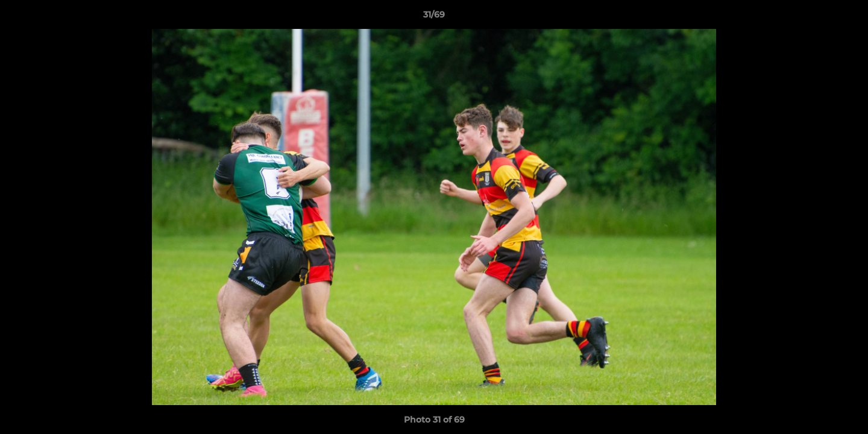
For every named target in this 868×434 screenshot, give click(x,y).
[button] (846, 17)
